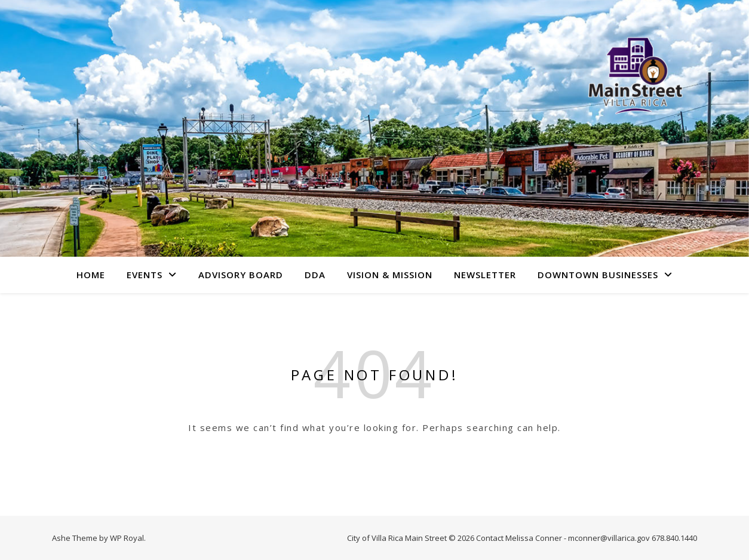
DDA (315, 275)
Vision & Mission (390, 275)
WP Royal (127, 538)
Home (91, 275)
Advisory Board (241, 275)
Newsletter (485, 275)
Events (145, 275)
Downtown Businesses (598, 275)
